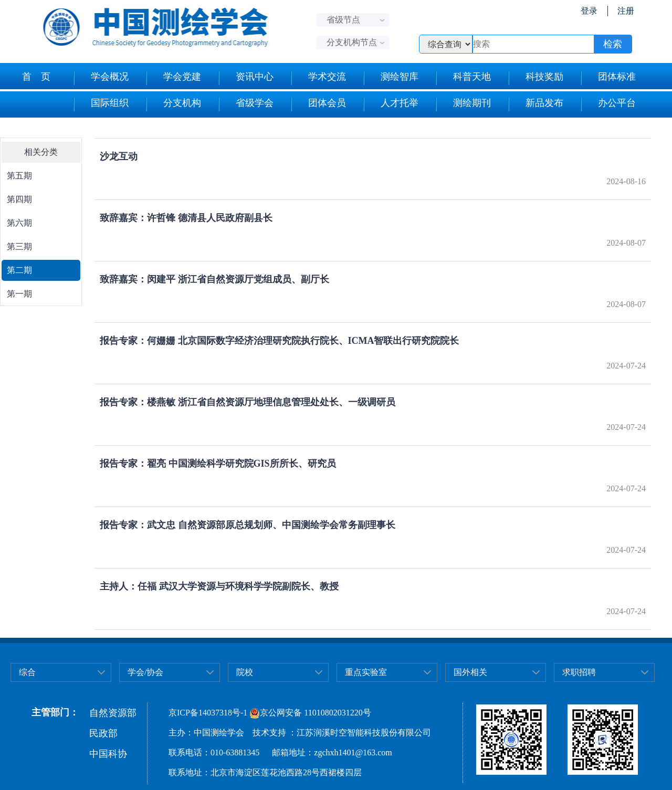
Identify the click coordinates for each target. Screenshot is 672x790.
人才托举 (390, 104)
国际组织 (101, 104)
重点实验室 (366, 672)
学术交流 (318, 78)
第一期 (19, 294)
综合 (27, 672)
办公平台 (608, 104)
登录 (589, 11)
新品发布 (535, 104)
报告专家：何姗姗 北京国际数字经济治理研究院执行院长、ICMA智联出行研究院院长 (280, 341)
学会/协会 (145, 672)
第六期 (19, 223)
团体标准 (608, 78)
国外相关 (470, 672)
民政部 (103, 733)
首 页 (36, 77)
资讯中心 (245, 78)
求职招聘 (579, 672)
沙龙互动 (119, 156)
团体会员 (318, 104)
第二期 (19, 270)
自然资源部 (113, 713)
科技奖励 (535, 78)
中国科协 (108, 754)
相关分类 (41, 152)
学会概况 (101, 78)
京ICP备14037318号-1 (208, 713)
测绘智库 (390, 78)
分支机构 (173, 104)
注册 (626, 11)
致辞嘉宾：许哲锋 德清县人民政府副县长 (186, 218)
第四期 (19, 199)
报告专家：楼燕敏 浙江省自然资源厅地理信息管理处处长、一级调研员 (248, 402)
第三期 (19, 246)
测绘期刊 (463, 104)
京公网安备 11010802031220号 (310, 713)
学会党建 (173, 78)
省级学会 (245, 104)
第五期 (19, 176)
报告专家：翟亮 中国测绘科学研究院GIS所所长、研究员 (218, 464)
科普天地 (463, 78)
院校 (245, 672)
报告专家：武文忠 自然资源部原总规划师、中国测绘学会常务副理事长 (248, 525)
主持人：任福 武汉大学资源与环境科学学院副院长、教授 (219, 586)
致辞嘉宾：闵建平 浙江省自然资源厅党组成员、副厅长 (214, 279)
